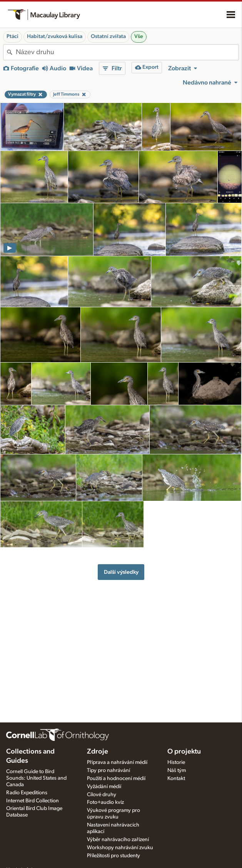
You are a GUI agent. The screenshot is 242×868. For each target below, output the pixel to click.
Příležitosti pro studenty (113, 856)
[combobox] (127, 52)
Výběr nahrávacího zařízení (118, 840)
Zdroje (98, 752)
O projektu (184, 752)
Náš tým (177, 770)
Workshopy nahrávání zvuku (120, 848)
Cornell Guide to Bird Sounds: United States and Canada (36, 778)
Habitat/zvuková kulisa (55, 36)
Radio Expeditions (27, 793)
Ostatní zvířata (108, 36)
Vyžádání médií (104, 787)
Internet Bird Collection (33, 801)
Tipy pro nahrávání (108, 770)
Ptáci (13, 36)
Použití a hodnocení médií (116, 779)
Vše (139, 36)
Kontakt (176, 779)
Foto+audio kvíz (105, 802)
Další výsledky (121, 572)
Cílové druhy (102, 795)
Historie (176, 762)
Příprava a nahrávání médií (117, 762)
